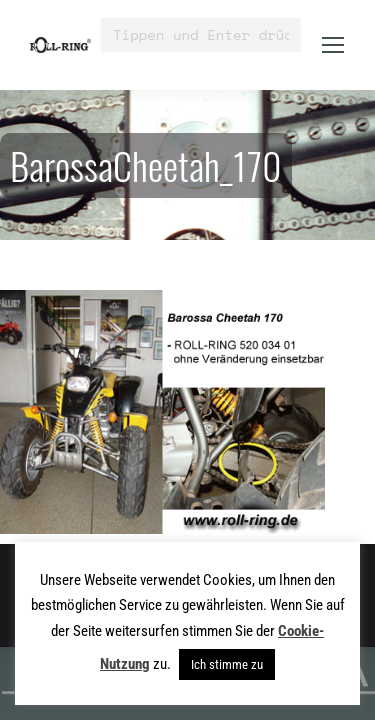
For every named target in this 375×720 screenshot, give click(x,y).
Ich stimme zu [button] (227, 664)
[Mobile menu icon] (333, 45)
